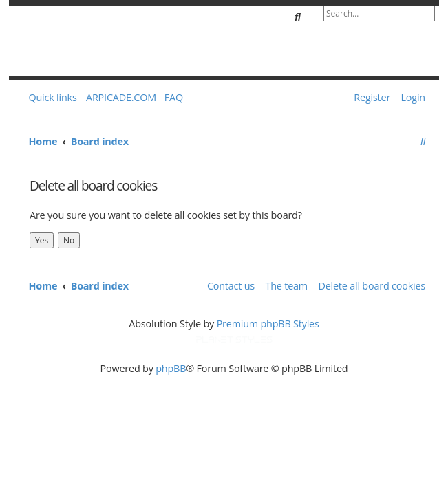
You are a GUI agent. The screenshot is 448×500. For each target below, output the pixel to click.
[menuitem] (171, 98)
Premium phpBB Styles (268, 324)
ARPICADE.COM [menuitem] (121, 97)
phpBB (171, 368)
